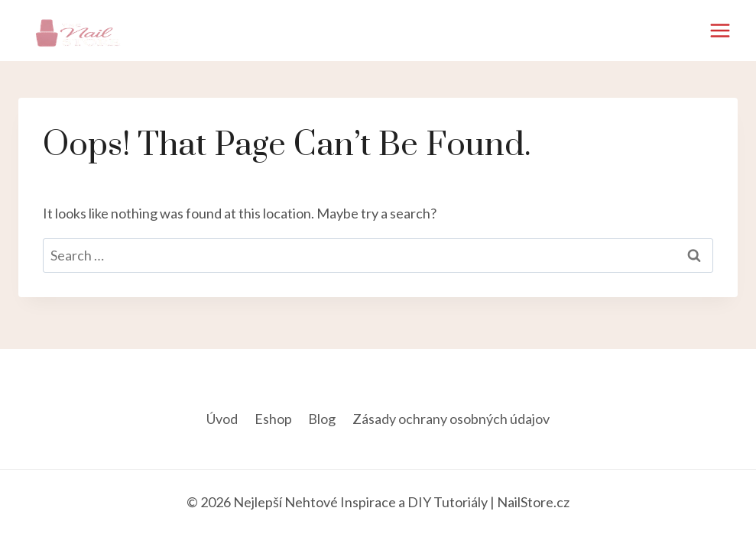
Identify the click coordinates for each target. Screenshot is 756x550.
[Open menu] (720, 30)
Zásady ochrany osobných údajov (451, 419)
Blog (322, 419)
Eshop (273, 419)
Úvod (222, 419)
